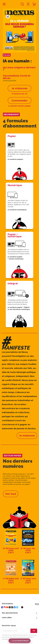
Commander (20, 100)
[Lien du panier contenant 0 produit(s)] (34, 5)
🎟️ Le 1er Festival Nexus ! (20, 641)
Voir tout (11, 494)
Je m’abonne (19, 88)
